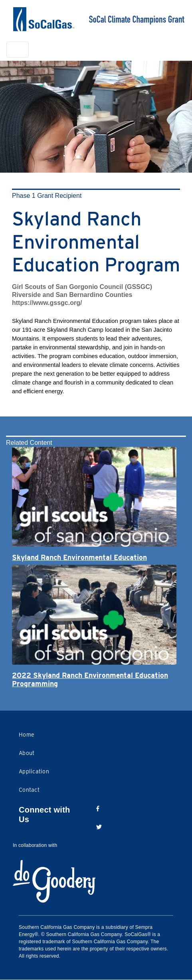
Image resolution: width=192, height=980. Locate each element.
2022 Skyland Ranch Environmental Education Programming (90, 679)
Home (27, 735)
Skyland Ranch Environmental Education (79, 557)
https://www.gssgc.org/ (47, 303)
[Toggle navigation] (18, 50)
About (27, 753)
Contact (29, 790)
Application (34, 771)
